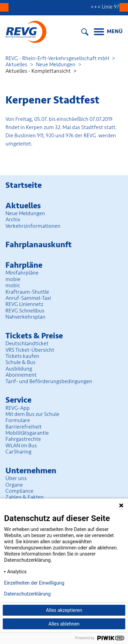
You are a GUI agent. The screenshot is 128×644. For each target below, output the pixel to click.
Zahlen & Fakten (25, 497)
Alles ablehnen (64, 624)
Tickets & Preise (34, 336)
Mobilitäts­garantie (27, 433)
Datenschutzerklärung (27, 594)
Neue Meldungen (56, 65)
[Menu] (108, 32)
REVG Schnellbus (25, 311)
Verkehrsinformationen (33, 226)
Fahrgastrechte (23, 439)
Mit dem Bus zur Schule (32, 414)
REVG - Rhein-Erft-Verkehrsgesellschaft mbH (57, 58)
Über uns (16, 478)
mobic (13, 285)
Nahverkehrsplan (25, 317)
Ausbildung (19, 369)
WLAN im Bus (21, 446)
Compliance (19, 491)
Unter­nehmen (31, 471)
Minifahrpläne (22, 273)
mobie (13, 279)
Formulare (18, 420)
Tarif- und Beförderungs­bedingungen (49, 381)
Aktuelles (16, 65)
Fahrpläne (24, 265)
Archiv (13, 220)
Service (18, 400)
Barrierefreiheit (24, 427)
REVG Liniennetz (24, 304)
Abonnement (21, 375)
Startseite (24, 185)
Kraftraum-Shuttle (27, 292)
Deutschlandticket (27, 344)
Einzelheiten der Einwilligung (34, 583)
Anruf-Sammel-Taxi (28, 298)
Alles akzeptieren (64, 610)
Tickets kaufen (22, 356)
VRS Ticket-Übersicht (30, 350)
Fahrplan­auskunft (39, 245)
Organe (14, 485)
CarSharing (18, 452)
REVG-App (18, 408)
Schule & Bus (20, 362)
